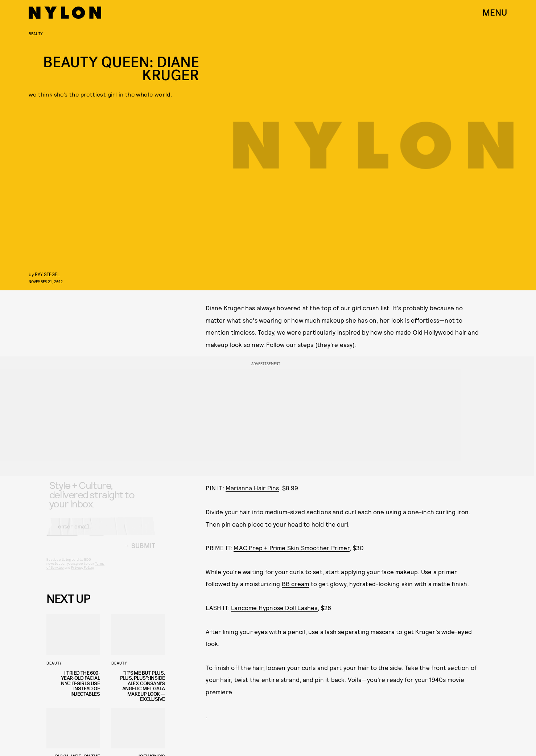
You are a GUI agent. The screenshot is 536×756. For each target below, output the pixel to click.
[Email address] (101, 532)
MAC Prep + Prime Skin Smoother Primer (291, 548)
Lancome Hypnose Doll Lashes (274, 608)
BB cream (296, 584)
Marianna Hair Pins (252, 488)
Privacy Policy (83, 573)
